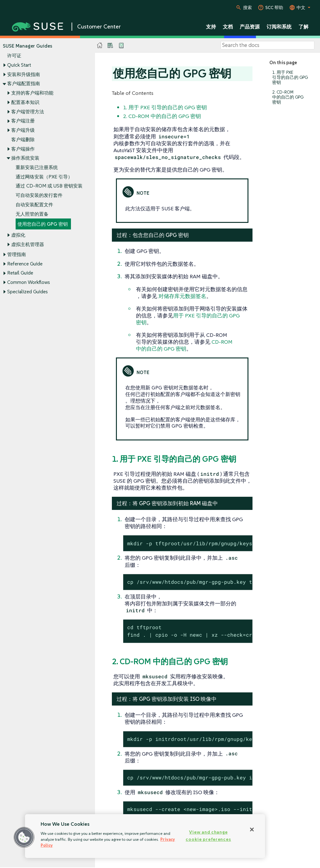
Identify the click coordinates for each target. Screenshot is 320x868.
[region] (145, 836)
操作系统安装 (25, 158)
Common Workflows (29, 282)
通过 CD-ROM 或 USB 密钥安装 (49, 186)
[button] (24, 837)
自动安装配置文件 (34, 205)
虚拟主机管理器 (28, 244)
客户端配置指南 (24, 84)
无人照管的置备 (32, 214)
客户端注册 (23, 121)
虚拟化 (18, 235)
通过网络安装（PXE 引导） (44, 177)
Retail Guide (20, 273)
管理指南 (17, 254)
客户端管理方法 (28, 112)
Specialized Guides (27, 292)
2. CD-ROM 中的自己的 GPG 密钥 (288, 97)
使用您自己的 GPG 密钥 (43, 224)
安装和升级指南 (24, 74)
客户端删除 (23, 139)
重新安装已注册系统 (37, 167)
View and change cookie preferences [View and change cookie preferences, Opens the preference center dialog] (208, 836)
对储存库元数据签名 (182, 296)
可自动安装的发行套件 (39, 195)
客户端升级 (23, 130)
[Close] (252, 829)
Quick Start (19, 65)
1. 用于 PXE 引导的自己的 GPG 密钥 (290, 77)
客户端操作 (23, 149)
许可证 (14, 56)
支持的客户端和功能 (32, 93)
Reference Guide (25, 264)
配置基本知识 (25, 102)
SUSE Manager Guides (27, 46)
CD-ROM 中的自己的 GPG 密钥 (184, 345)
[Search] (267, 45)
